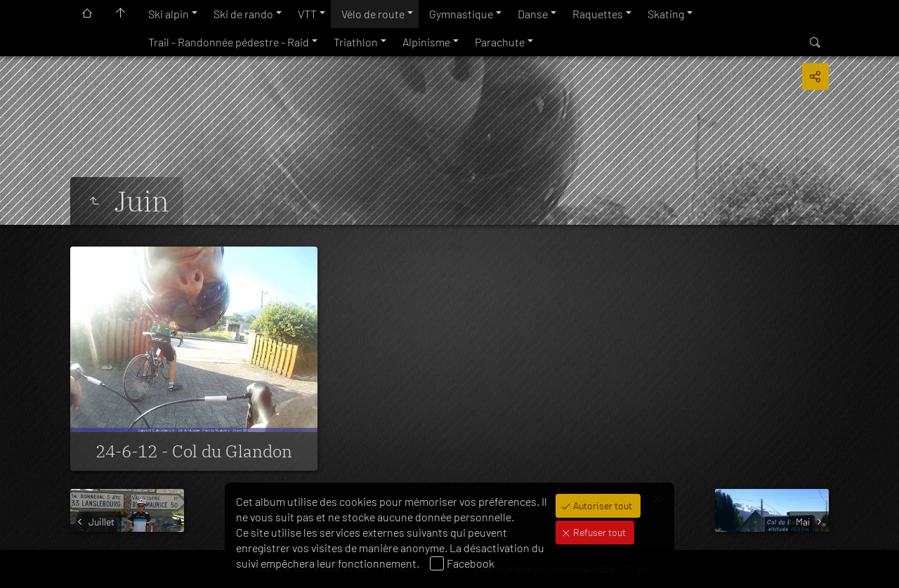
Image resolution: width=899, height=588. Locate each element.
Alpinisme (426, 42)
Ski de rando (243, 14)
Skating (666, 14)
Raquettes (598, 14)
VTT (307, 14)
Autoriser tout (602, 505)
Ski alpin (169, 14)
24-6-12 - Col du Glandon (194, 451)
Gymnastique (461, 14)
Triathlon (356, 42)
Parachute (500, 42)
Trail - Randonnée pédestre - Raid (229, 42)
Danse (533, 14)
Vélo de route (373, 14)
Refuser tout (598, 532)
